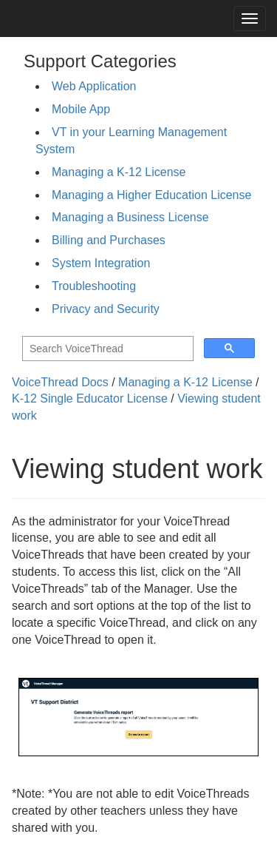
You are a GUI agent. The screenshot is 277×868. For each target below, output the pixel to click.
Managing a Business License (130, 217)
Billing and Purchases (109, 240)
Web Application (94, 86)
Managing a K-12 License (119, 172)
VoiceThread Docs (60, 382)
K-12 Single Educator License (90, 398)
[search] (106, 349)
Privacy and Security (106, 309)
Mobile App (81, 109)
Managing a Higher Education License (151, 195)
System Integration (101, 263)
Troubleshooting (94, 286)
